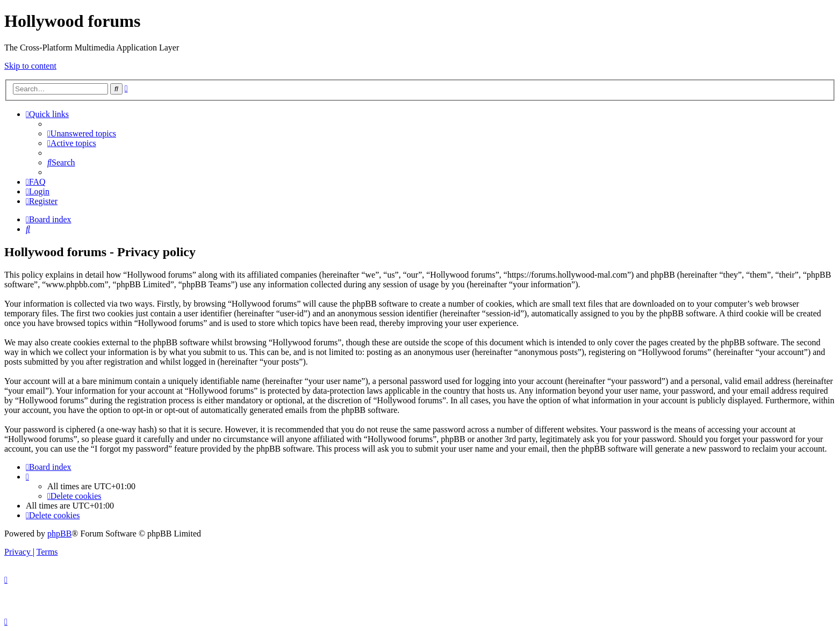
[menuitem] (82, 133)
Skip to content (30, 66)
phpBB (59, 534)
